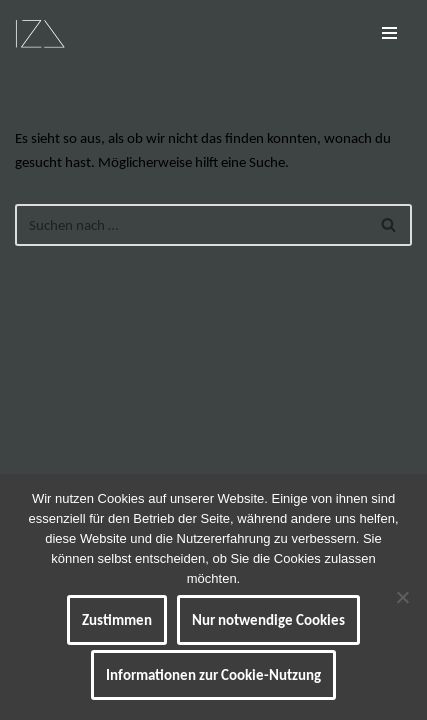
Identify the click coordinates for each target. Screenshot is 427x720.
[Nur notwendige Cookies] (402, 597)
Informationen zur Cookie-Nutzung (213, 675)
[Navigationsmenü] (389, 33)
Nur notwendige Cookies (268, 620)
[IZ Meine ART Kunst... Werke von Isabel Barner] (40, 33)
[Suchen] (191, 225)
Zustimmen (117, 620)
